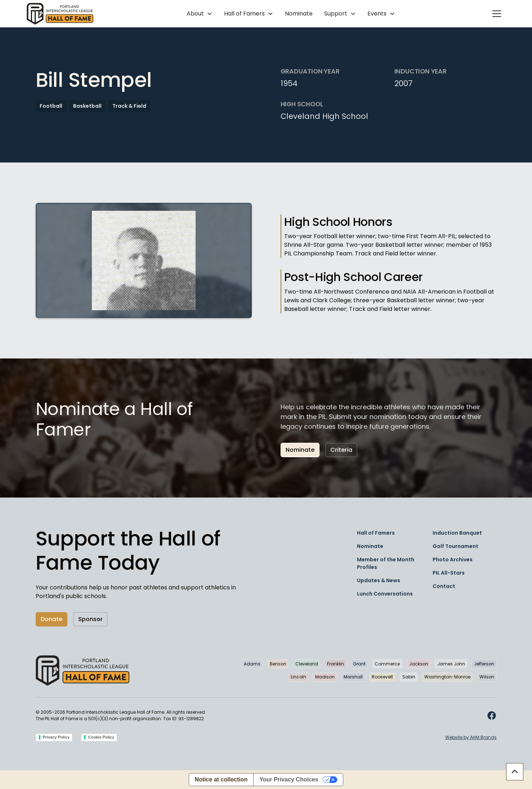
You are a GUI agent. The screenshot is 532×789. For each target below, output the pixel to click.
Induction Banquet (457, 533)
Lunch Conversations (385, 594)
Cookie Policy (101, 737)
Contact (444, 586)
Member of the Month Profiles (386, 563)
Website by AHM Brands (471, 737)
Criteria (341, 450)
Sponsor (90, 619)
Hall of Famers (376, 533)
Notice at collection (221, 779)
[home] (60, 14)
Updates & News (379, 580)
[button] (200, 14)
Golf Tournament (455, 546)
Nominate (299, 14)
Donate (52, 619)
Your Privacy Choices (289, 779)
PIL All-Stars (449, 573)
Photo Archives (453, 560)
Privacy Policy (56, 737)
